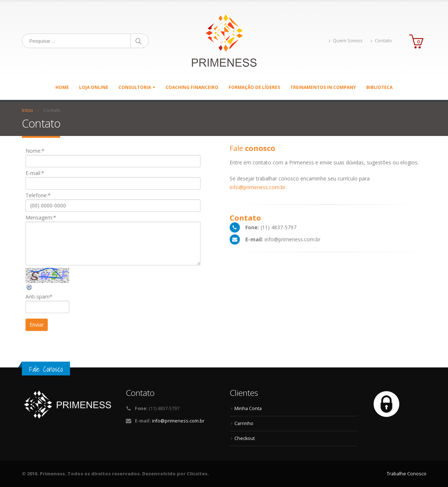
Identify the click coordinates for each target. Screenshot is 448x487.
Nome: (35, 151)
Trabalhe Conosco (407, 474)
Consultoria (135, 87)
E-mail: (35, 173)
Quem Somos (346, 41)
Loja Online (94, 87)
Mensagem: (41, 217)
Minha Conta (248, 408)
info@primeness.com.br (258, 187)
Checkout (245, 438)
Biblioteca (379, 87)
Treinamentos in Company (323, 87)
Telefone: (38, 195)
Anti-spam (39, 297)
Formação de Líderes (254, 87)
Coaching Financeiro (192, 87)
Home (62, 87)
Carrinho (244, 423)
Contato (381, 41)
